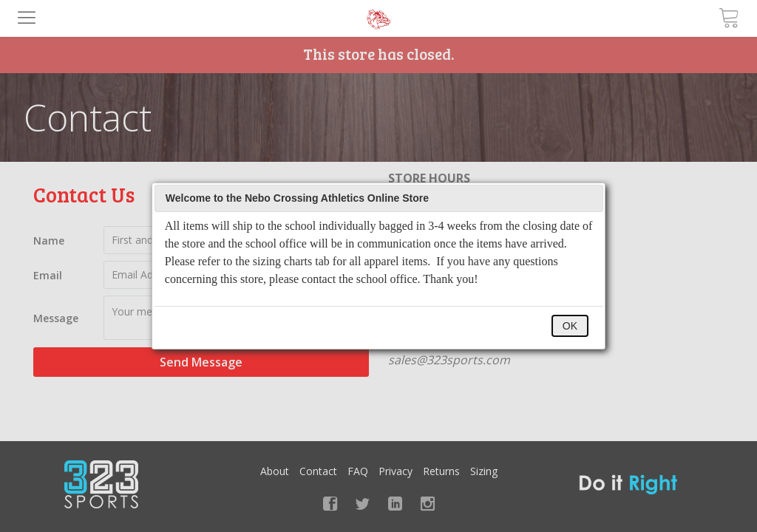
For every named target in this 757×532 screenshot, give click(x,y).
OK (570, 326)
